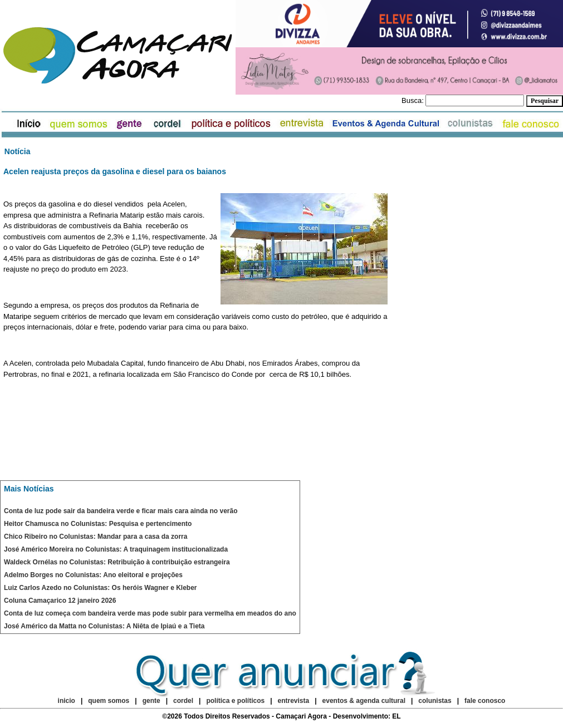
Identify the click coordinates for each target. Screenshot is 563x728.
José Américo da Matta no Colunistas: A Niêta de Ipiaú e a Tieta (104, 626)
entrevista (294, 701)
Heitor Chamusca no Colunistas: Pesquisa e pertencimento (98, 524)
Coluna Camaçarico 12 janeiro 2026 (60, 601)
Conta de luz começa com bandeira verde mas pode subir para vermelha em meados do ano (150, 613)
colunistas (435, 701)
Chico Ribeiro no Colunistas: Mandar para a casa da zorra (96, 537)
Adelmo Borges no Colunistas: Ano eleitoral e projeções (93, 575)
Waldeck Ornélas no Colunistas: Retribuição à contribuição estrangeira (117, 562)
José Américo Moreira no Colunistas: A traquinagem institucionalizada (116, 549)
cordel (183, 701)
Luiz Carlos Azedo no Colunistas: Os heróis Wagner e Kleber (101, 588)
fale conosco (485, 701)
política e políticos (235, 701)
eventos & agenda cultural (364, 701)
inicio (67, 701)
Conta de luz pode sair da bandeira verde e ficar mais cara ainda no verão (121, 511)
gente (151, 701)
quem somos (109, 701)
